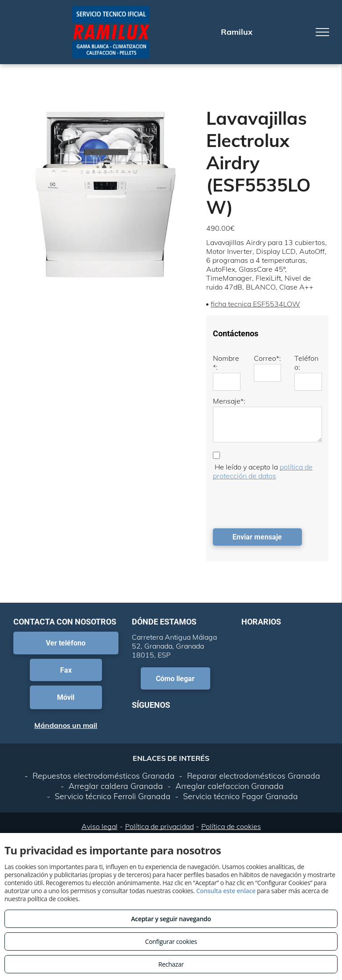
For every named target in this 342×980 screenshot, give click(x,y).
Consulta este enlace (226, 891)
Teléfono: (306, 363)
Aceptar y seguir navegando (171, 919)
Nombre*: (226, 363)
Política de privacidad (159, 826)
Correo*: (267, 358)
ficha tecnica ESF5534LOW (255, 304)
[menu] (322, 32)
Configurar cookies (171, 941)
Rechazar (171, 964)
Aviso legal (100, 826)
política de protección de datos (263, 471)
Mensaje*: (229, 401)
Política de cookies (231, 826)
